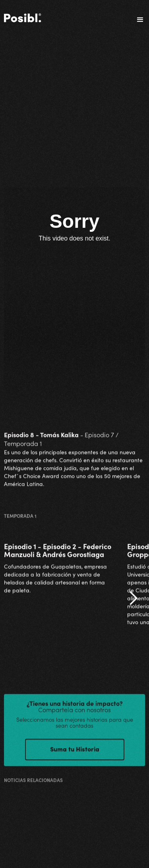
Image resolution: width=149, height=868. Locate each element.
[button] (137, 20)
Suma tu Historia (75, 753)
